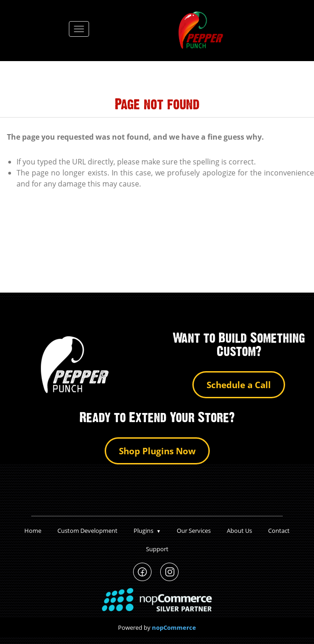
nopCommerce (174, 628)
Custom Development (87, 531)
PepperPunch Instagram (170, 572)
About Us (239, 531)
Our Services (194, 531)
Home (33, 531)
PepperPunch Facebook (143, 572)
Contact (279, 531)
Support (157, 549)
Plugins (147, 531)
